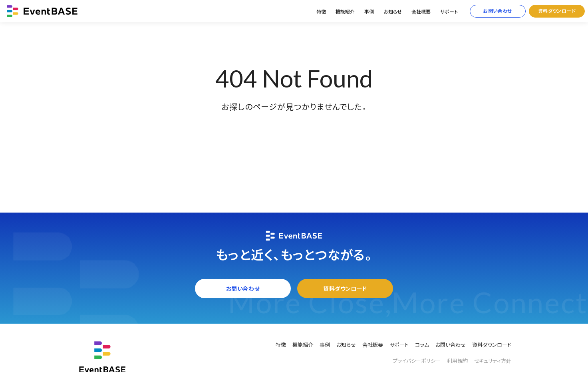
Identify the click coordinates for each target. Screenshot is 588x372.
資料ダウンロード (557, 11)
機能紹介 (345, 12)
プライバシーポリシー (417, 361)
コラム (422, 345)
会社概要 (421, 12)
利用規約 (457, 361)
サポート (449, 12)
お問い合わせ (498, 11)
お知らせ (393, 12)
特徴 (321, 12)
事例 (369, 12)
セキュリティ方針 (493, 361)
